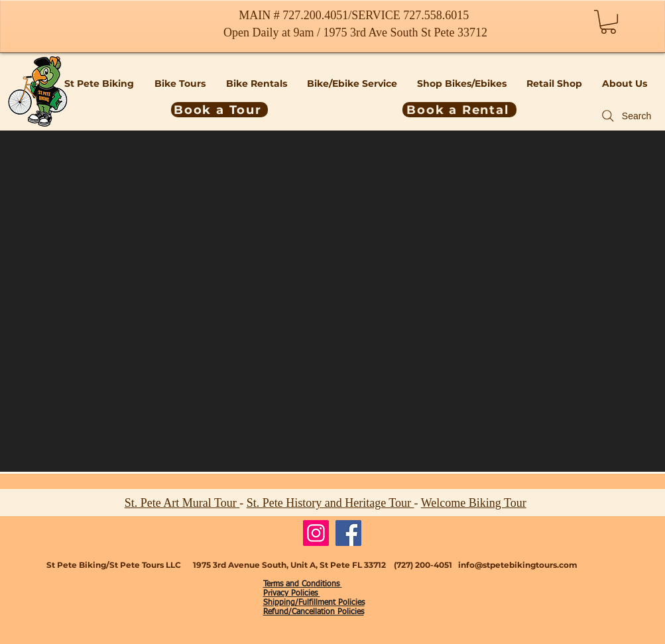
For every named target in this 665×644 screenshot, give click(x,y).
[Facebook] (348, 533)
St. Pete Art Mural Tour (182, 503)
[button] (608, 22)
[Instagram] (316, 533)
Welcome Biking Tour (474, 503)
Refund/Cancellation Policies (314, 612)
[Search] (626, 116)
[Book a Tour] (219, 110)
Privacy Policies (292, 594)
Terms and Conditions (303, 584)
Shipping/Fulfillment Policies (314, 603)
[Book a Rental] (459, 110)
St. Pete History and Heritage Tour (331, 503)
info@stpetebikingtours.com (518, 565)
